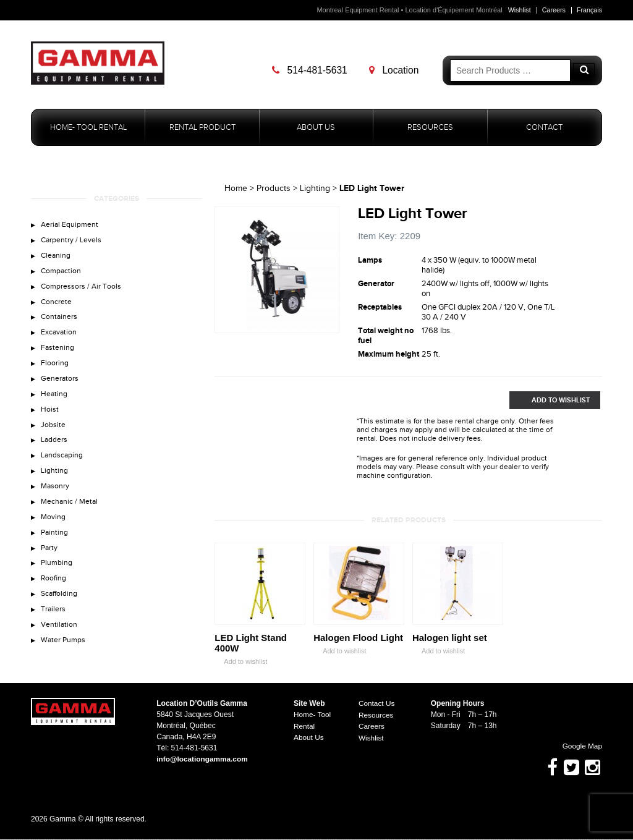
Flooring (55, 370)
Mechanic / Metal (70, 514)
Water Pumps (64, 658)
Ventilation (60, 642)
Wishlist (518, 10)
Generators (60, 386)
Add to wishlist (241, 662)
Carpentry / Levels (72, 242)
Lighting (54, 482)
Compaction (62, 274)
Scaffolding (60, 610)
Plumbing (57, 578)
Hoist (50, 418)
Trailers (53, 626)
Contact (544, 128)
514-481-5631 (311, 70)
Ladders (54, 450)
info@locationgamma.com (203, 760)
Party (50, 562)
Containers (60, 321)
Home (236, 189)
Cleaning (56, 258)
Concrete (57, 305)
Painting (55, 546)
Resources (430, 128)
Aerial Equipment (70, 226)
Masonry (56, 498)
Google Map (576, 747)
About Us (316, 128)
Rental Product (202, 128)
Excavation (59, 337)
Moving (53, 530)
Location (396, 70)
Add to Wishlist (550, 401)
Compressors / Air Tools (82, 290)
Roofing (54, 594)
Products (274, 189)
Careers (553, 10)
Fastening (58, 354)
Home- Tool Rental (88, 128)
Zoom (330, 325)
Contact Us (377, 704)
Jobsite (53, 434)
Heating (54, 402)
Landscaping (62, 466)
